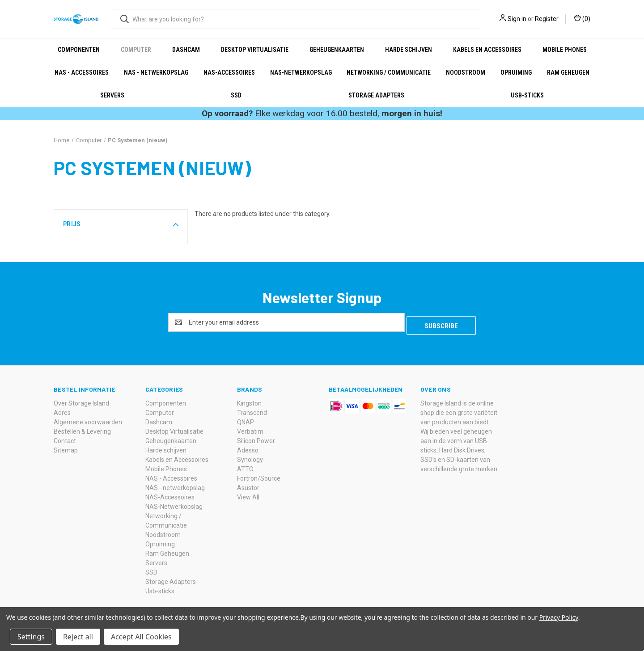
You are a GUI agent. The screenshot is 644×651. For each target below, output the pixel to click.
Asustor (248, 485)
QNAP (246, 419)
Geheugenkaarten (337, 50)
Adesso (248, 447)
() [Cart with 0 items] (582, 18)
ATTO (245, 466)
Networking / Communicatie (389, 72)
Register (547, 19)
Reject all (78, 637)
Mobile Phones (565, 50)
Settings (31, 637)
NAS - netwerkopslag (156, 72)
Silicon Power (256, 438)
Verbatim (250, 428)
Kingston (249, 400)
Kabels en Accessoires (487, 50)
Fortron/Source (259, 475)
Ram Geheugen (568, 72)
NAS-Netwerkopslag (301, 72)
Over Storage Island (81, 400)
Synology (250, 457)
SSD (236, 95)
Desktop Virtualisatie (255, 50)
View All (248, 494)
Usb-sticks (527, 95)
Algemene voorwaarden (88, 419)
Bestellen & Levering (82, 428)
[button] (121, 224)
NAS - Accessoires (82, 72)
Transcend (252, 410)
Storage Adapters (376, 95)
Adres (62, 410)
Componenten (79, 50)
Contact (65, 438)
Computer (136, 50)
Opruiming (516, 72)
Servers (112, 95)
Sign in (517, 19)
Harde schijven (409, 50)
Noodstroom (466, 72)
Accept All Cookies (141, 637)
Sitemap (66, 447)
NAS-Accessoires (229, 72)
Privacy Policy (559, 617)
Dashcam (186, 50)
